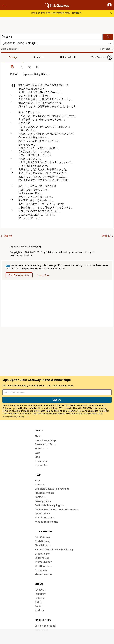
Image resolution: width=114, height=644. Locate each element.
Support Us (41, 465)
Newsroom (41, 461)
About (38, 436)
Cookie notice (42, 513)
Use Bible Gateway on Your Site (52, 489)
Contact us (41, 497)
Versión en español (45, 626)
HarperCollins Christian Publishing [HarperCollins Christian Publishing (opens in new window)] (54, 550)
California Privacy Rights (49, 505)
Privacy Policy (82, 414)
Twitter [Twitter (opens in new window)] (39, 606)
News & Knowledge (45, 440)
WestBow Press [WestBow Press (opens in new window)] (43, 566)
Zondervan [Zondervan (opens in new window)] (41, 570)
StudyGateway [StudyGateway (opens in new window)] (43, 541)
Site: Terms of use (44, 518)
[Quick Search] (52, 37)
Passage (7, 57)
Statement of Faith (45, 444)
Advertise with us (44, 493)
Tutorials (40, 485)
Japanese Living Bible (22, 247)
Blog (37, 457)
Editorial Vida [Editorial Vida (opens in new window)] (42, 558)
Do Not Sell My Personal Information (56, 509)
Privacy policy (43, 501)
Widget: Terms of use (46, 522)
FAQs (38, 480)
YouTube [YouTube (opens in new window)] (40, 610)
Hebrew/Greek (40, 57)
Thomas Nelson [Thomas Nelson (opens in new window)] (43, 562)
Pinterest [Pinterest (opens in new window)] (40, 598)
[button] (110, 5)
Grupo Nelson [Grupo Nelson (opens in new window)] (42, 554)
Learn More (43, 275)
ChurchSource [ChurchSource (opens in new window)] (42, 545)
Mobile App (41, 448)
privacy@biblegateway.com (16, 416)
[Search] (108, 37)
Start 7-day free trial (19, 275)
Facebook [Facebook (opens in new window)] (40, 590)
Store (38, 453)
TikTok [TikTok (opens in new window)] (38, 602)
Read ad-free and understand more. (56, 13)
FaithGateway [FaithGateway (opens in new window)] (42, 537)
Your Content (59, 57)
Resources (22, 57)
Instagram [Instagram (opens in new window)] (40, 594)
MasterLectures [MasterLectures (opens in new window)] (43, 574)
